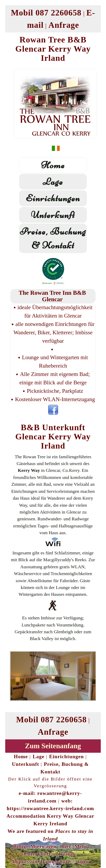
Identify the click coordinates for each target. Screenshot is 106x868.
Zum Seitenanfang (53, 746)
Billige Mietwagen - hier (42, 846)
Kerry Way (29, 470)
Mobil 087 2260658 (46, 13)
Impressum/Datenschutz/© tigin (50, 862)
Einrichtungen (53, 198)
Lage (53, 182)
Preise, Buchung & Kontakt (53, 238)
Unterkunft (53, 215)
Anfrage (64, 25)
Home (53, 165)
